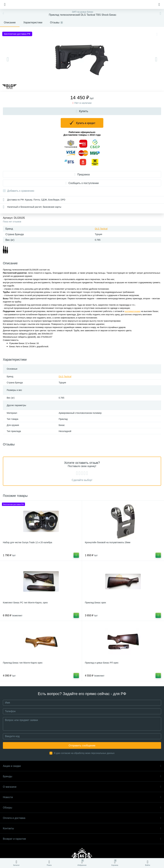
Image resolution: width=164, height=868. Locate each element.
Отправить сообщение (82, 746)
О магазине (82, 787)
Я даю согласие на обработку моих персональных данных (84, 753)
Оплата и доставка (82, 818)
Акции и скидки (82, 766)
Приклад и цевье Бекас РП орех (102, 663)
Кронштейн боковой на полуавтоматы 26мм (108, 542)
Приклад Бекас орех (95, 603)
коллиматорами (133, 311)
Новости (82, 797)
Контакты (82, 828)
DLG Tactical (101, 229)
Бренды (82, 776)
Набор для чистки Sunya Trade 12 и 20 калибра (27, 542)
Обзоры (82, 808)
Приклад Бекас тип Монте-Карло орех (23, 663)
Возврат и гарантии (82, 839)
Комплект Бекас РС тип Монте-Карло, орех (25, 603)
